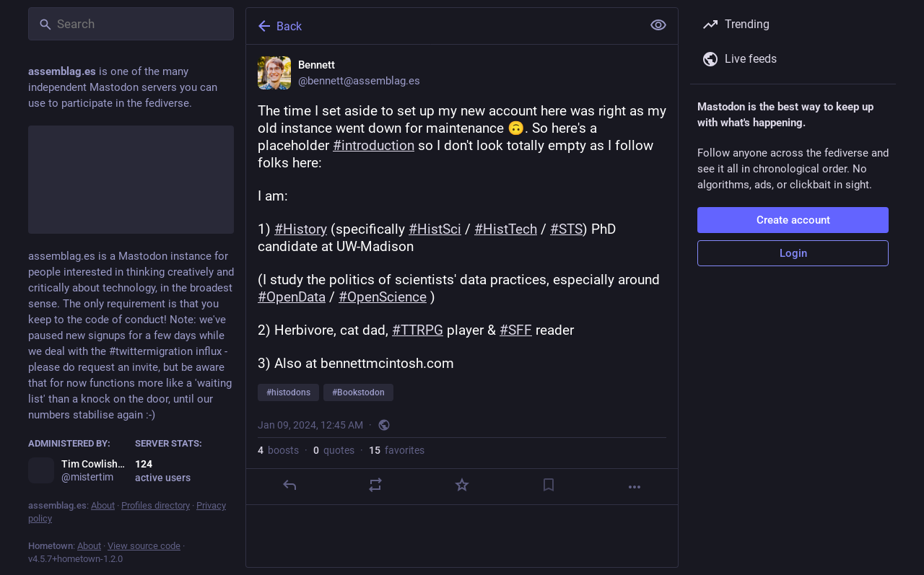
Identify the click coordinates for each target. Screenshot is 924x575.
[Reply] (289, 485)
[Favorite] (462, 485)
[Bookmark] (549, 485)
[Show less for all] (658, 25)
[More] (635, 487)
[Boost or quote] (375, 485)
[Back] (443, 26)
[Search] (131, 24)
